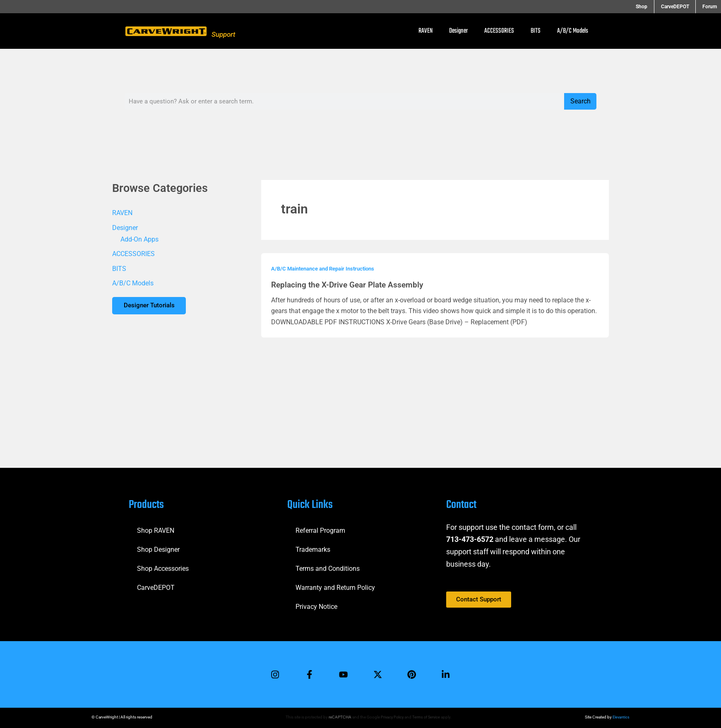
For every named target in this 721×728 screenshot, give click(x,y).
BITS (536, 31)
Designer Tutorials (152, 307)
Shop (651, 7)
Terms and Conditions (328, 566)
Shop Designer (158, 547)
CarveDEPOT (680, 7)
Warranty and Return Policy (335, 585)
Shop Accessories (163, 566)
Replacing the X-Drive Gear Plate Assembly (351, 285)
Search (580, 101)
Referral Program (320, 528)
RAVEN (425, 31)
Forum (710, 7)
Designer (458, 31)
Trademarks (313, 547)
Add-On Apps (139, 239)
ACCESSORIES (499, 31)
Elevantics (620, 717)
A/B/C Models (573, 31)
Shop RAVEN (156, 528)
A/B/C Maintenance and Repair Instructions (328, 268)
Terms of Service (426, 717)
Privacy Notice (316, 604)
